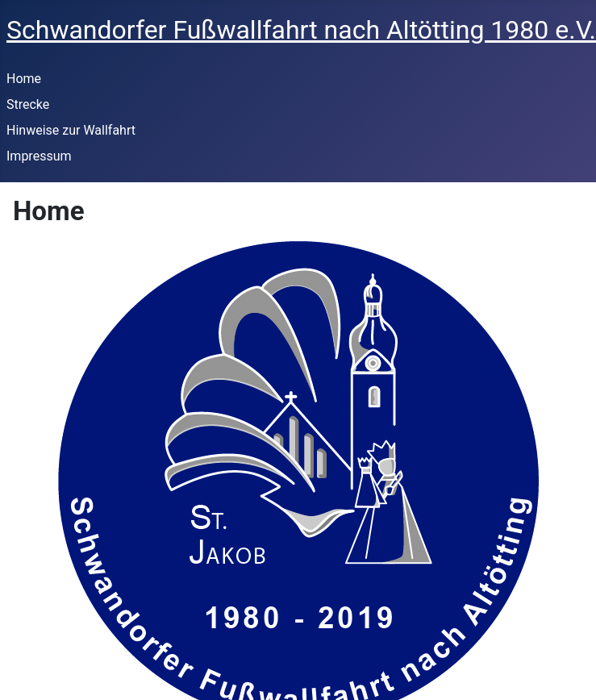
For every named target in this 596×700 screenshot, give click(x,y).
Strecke (28, 104)
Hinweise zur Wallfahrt (71, 130)
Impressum (39, 156)
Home (24, 79)
